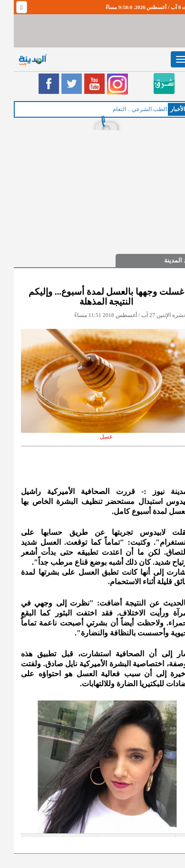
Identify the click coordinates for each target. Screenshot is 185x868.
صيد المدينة (165, 260)
